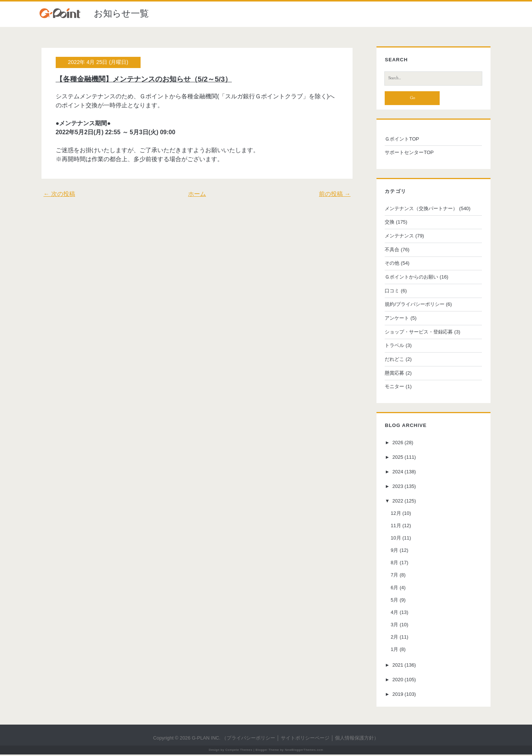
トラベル (393, 347)
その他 (390, 265)
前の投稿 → (337, 194)
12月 (394, 514)
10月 (394, 539)
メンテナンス (397, 237)
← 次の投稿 (57, 194)
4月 (393, 613)
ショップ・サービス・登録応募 (417, 333)
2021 (396, 666)
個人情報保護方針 (354, 739)
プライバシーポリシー (251, 739)
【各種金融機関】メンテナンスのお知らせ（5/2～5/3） (142, 79)
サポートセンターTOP (407, 154)
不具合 (390, 251)
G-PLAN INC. (206, 739)
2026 (396, 444)
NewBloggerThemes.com (304, 751)
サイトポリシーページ (305, 739)
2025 (396, 459)
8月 (393, 564)
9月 (393, 552)
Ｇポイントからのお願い (410, 278)
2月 (393, 638)
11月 (394, 527)
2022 (396, 502)
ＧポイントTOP (400, 140)
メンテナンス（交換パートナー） (419, 210)
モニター (393, 388)
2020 (396, 681)
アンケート (395, 319)
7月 (393, 576)
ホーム (197, 194)
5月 (393, 601)
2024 (396, 473)
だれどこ (393, 361)
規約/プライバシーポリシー (413, 306)
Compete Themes (239, 751)
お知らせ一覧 (121, 13)
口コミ (390, 292)
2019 (396, 696)
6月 (393, 589)
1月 (393, 651)
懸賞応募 (393, 374)
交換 (388, 223)
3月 (393, 626)
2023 (396, 487)
